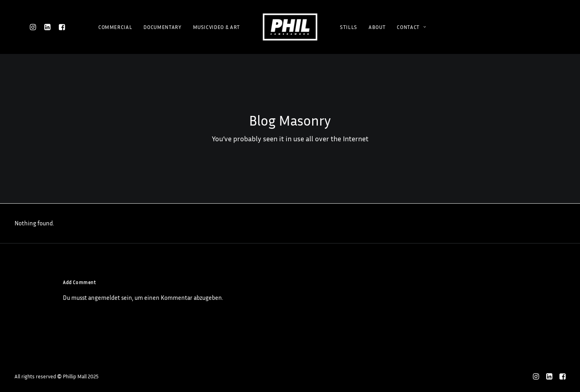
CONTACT (411, 27)
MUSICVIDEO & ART (216, 27)
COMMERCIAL (115, 27)
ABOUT (377, 27)
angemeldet (104, 298)
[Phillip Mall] (290, 27)
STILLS (349, 27)
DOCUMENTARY (162, 27)
